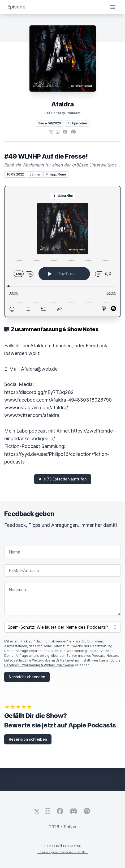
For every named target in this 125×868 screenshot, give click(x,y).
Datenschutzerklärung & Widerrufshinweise (39, 665)
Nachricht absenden (27, 677)
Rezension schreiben (28, 739)
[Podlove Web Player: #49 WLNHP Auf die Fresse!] (62, 251)
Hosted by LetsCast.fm (62, 846)
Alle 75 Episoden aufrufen (63, 479)
